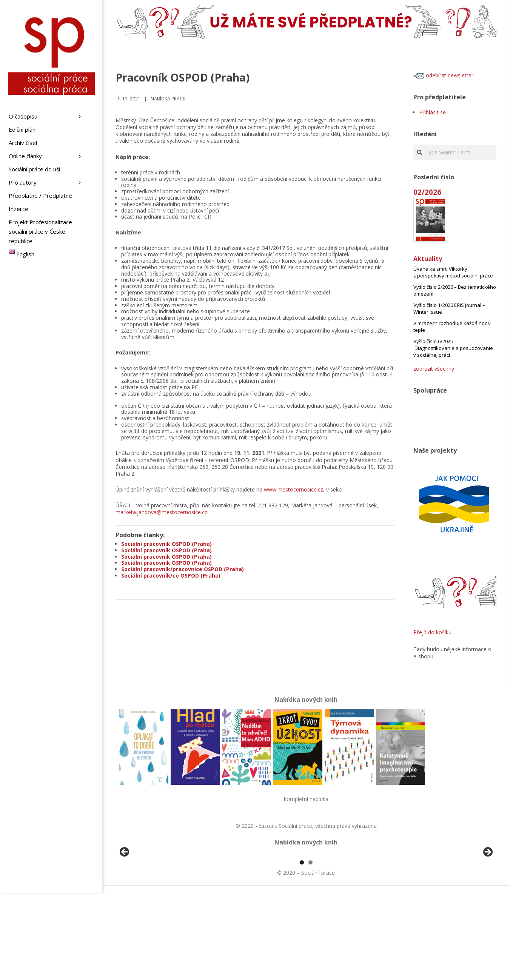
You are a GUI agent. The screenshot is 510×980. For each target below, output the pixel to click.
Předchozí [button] (125, 896)
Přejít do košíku (432, 632)
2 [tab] (310, 949)
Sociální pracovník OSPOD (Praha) (166, 544)
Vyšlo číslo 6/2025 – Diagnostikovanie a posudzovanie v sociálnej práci (453, 348)
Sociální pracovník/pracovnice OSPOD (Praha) (183, 569)
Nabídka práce (168, 99)
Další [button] (487, 896)
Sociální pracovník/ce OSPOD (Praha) (171, 576)
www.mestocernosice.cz (294, 489)
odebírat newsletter (443, 75)
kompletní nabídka (306, 799)
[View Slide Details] (146, 898)
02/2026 (427, 192)
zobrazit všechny (434, 369)
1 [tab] (302, 949)
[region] (306, 898)
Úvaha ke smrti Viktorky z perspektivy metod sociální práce (453, 272)
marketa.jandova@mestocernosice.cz (161, 512)
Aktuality (428, 259)
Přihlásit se (432, 112)
